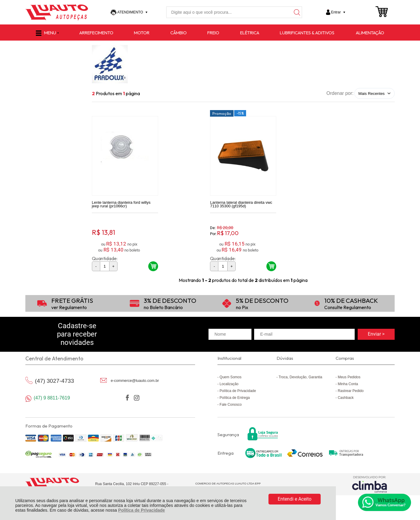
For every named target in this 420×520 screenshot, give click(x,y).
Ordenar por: (340, 93)
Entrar (336, 12)
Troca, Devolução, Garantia (300, 378)
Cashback (346, 399)
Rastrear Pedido (351, 392)
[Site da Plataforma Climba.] (370, 485)
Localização (229, 385)
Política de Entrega (235, 399)
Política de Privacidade (142, 510)
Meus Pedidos (349, 378)
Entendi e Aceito (295, 499)
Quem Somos (230, 378)
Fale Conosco (231, 405)
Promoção (222, 114)
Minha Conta (348, 385)
